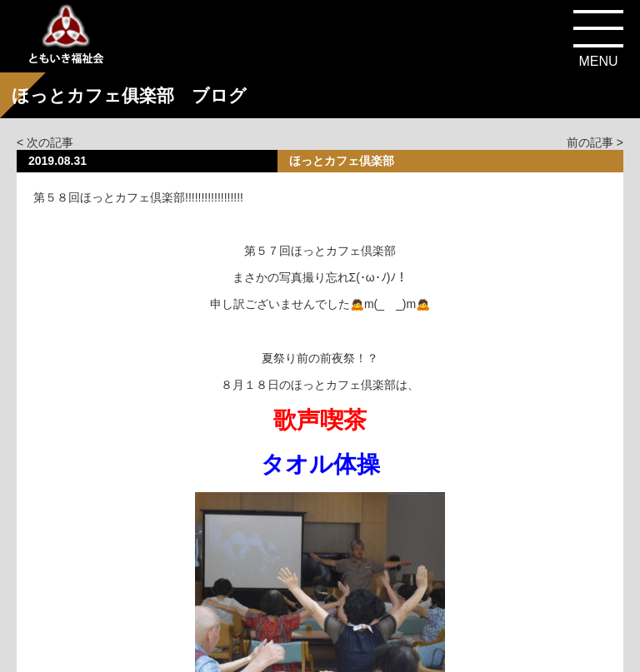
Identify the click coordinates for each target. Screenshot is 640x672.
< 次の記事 (45, 142)
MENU (598, 61)
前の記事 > (595, 142)
